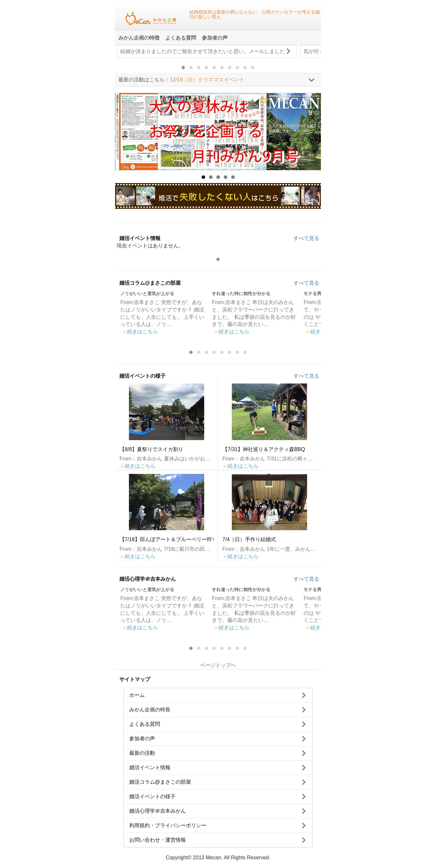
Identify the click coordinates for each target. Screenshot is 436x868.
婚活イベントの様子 (142, 376)
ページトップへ (218, 665)
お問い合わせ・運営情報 (158, 840)
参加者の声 (215, 38)
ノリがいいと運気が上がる (147, 293)
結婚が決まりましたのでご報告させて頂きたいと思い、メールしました (203, 51)
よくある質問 (181, 38)
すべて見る (306, 238)
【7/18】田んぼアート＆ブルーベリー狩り (167, 539)
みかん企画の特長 (150, 710)
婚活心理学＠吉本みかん (148, 579)
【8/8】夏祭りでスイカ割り (151, 449)
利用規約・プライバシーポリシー (168, 825)
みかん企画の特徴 (139, 38)
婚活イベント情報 (140, 238)
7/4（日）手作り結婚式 (249, 539)
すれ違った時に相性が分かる (241, 293)
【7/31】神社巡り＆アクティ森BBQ (264, 449)
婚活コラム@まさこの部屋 (150, 283)
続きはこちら (140, 332)
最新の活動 (142, 753)
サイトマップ (135, 679)
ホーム (137, 695)
